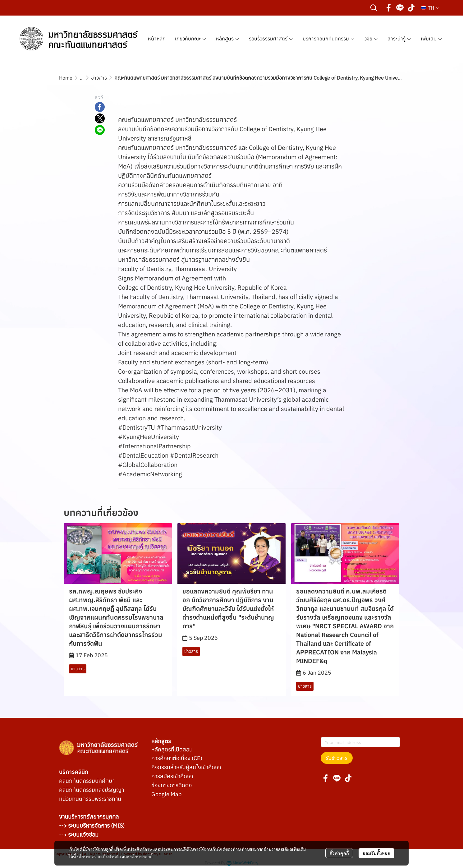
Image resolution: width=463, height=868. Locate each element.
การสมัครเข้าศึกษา (172, 776)
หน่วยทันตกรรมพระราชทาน (90, 799)
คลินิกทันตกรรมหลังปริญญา (92, 790)
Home (66, 78)
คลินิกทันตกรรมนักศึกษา (87, 781)
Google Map (166, 794)
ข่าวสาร (99, 78)
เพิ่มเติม (432, 39)
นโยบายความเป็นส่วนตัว (99, 856)
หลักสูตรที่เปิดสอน (172, 749)
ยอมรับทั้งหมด (376, 853)
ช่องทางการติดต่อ (172, 785)
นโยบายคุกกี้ (141, 856)
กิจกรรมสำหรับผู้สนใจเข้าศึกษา (186, 767)
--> (79, 835)
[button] (374, 8)
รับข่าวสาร (337, 758)
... (82, 78)
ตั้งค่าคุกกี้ (339, 853)
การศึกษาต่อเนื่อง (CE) (177, 758)
